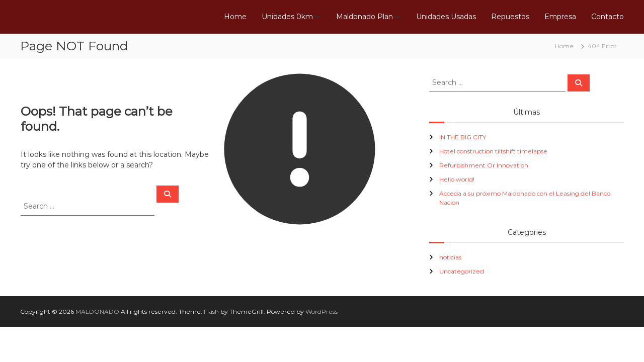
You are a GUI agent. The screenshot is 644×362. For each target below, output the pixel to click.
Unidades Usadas (446, 17)
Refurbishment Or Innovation (484, 165)
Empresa (560, 17)
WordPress (321, 311)
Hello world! (457, 179)
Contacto (608, 17)
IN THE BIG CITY (463, 137)
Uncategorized (462, 271)
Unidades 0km (287, 17)
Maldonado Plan (365, 17)
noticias (450, 257)
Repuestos (510, 17)
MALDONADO (97, 311)
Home (235, 17)
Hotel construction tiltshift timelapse (493, 151)
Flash (211, 311)
